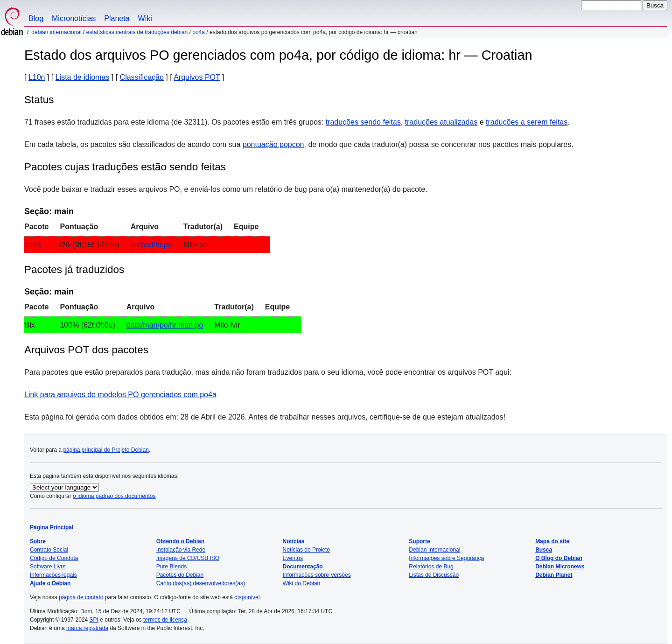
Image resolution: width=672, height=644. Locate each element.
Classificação (142, 77)
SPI (94, 620)
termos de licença (165, 620)
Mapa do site (552, 541)
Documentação (303, 567)
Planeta (117, 18)
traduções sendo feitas (363, 122)
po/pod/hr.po (151, 245)
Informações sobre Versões (317, 575)
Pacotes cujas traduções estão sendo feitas (125, 167)
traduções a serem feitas (527, 122)
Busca (544, 550)
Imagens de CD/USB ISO (188, 558)
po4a (199, 32)
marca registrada (87, 628)
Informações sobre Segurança (446, 558)
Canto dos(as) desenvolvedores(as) (201, 583)
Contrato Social (49, 550)
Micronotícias (74, 18)
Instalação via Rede (181, 550)
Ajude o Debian (50, 583)
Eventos (293, 558)
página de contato (81, 597)
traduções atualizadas (441, 122)
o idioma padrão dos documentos (114, 496)
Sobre (38, 541)
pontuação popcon (273, 144)
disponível (247, 597)
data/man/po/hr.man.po (165, 325)
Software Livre (48, 567)
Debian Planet (554, 575)
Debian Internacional (56, 32)
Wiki (145, 18)
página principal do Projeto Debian (106, 450)
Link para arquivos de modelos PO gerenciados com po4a (120, 395)
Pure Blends (171, 567)
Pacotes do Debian (180, 575)
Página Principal (52, 527)
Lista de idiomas (83, 77)
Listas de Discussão (434, 575)
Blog (36, 18)
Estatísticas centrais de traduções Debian (137, 32)
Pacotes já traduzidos (74, 269)
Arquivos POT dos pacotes (86, 350)
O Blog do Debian (559, 558)
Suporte (419, 541)
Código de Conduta (54, 558)
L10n (37, 77)
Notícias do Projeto (306, 550)
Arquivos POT (197, 77)
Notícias (294, 541)
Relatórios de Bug (431, 567)
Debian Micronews (560, 567)
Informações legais (53, 575)
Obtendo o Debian (180, 541)
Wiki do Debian (302, 583)
